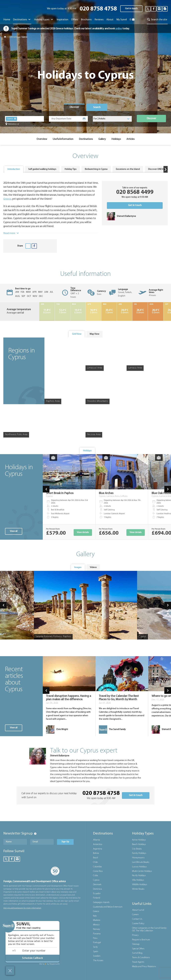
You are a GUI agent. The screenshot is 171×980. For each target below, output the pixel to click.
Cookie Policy (138, 924)
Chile (95, 862)
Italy (95, 916)
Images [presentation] (78, 567)
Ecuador (97, 894)
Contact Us (137, 919)
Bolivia (96, 853)
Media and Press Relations (144, 967)
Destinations (22, 20)
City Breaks (137, 849)
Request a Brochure (141, 940)
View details (83, 532)
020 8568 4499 (135, 192)
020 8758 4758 (98, 9)
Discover (151, 118)
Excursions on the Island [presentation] (128, 169)
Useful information (63, 139)
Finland (97, 898)
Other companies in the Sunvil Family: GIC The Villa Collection (149, 929)
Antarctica (98, 844)
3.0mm (94, 311)
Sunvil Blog (137, 953)
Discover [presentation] (74, 107)
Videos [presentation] (93, 567)
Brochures (86, 20)
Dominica (97, 889)
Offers (75, 20)
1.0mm (109, 311)
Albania (96, 840)
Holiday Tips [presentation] (71, 169)
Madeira (97, 920)
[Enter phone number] (37, 951)
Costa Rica (98, 871)
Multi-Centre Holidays (142, 871)
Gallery (102, 139)
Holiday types (44, 20)
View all (14, 531)
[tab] (74, 107)
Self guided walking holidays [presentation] (42, 169)
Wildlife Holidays (140, 885)
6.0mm (78, 311)
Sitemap (136, 944)
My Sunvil (122, 20)
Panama (97, 934)
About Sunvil (138, 910)
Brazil (96, 858)
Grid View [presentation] (77, 334)
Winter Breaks (138, 889)
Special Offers (138, 949)
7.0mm (62, 311)
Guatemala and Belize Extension (108, 907)
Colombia (97, 867)
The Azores (98, 961)
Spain (96, 952)
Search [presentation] (97, 107)
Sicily (95, 947)
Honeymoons (138, 858)
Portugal (97, 943)
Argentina (98, 849)
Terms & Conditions (141, 958)
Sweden (97, 956)
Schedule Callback (32, 958)
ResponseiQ (49, 964)
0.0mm (125, 311)
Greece (7, 199)
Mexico (96, 925)
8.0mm (47, 311)
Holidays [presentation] (87, 451)
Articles (131, 139)
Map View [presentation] (94, 334)
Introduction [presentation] (14, 169)
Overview (42, 139)
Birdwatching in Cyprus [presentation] (96, 169)
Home (7, 20)
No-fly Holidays (139, 876)
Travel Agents (138, 962)
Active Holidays (139, 840)
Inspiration (62, 20)
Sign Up (65, 842)
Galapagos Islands (101, 902)
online (119, 29)
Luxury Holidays (139, 867)
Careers (135, 915)
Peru (95, 938)
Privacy (135, 935)
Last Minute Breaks (141, 862)
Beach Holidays (139, 844)
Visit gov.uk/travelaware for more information (22, 908)
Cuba (95, 876)
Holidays (116, 139)
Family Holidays (139, 853)
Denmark (97, 885)
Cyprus (96, 880)
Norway (97, 929)
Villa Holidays (138, 880)
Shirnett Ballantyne (60, 756)
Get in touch (131, 9)
